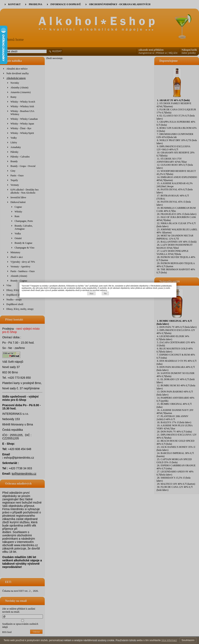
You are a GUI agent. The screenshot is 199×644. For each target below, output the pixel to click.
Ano (93, 325)
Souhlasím (188, 640)
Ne (107, 325)
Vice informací (169, 640)
